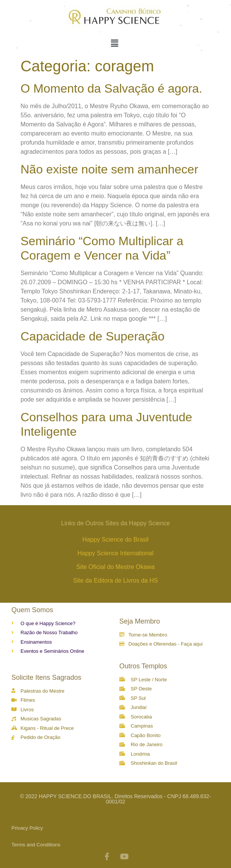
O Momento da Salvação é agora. (112, 88)
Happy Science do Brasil (115, 540)
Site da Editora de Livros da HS (115, 581)
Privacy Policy (27, 828)
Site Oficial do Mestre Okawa (115, 567)
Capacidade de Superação (93, 336)
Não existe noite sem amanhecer (109, 169)
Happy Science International (115, 553)
